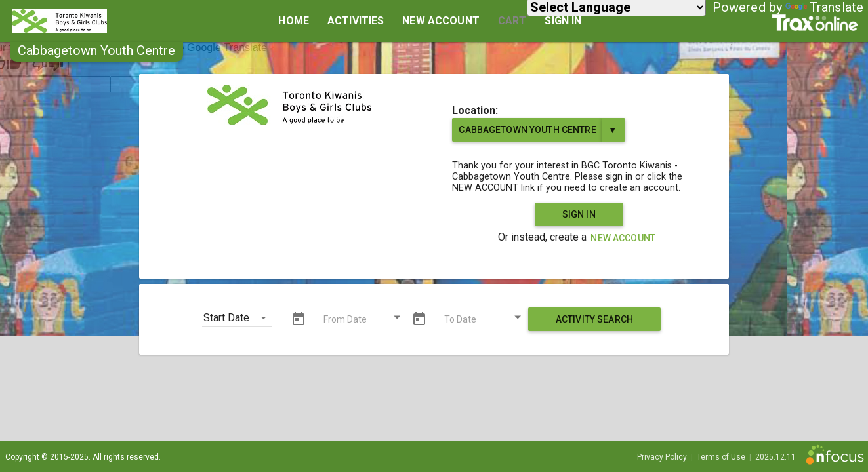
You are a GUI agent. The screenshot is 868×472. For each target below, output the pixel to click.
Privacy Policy (662, 457)
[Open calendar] (397, 317)
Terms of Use (721, 457)
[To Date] (484, 321)
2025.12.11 (775, 457)
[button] (96, 50)
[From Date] (363, 321)
